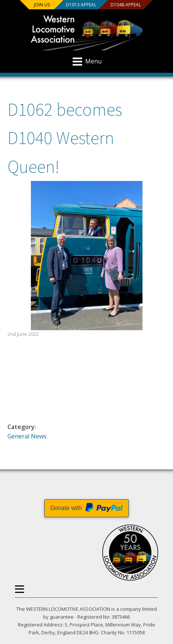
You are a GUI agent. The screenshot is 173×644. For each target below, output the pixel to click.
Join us (42, 5)
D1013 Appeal (81, 5)
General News (27, 436)
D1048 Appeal (125, 5)
